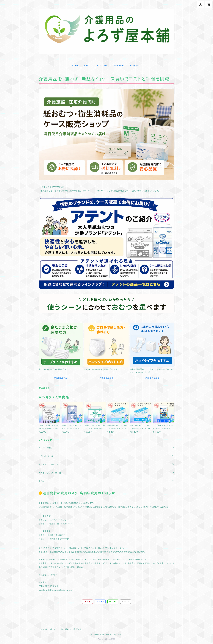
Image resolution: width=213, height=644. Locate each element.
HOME (75, 65)
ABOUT (88, 65)
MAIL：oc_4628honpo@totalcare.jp (55, 590)
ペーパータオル (45, 448)
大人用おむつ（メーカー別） (50, 473)
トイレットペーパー (47, 456)
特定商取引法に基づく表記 (71, 629)
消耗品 (42, 481)
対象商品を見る (61, 378)
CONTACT (136, 65)
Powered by (106, 639)
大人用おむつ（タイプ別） (49, 464)
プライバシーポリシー (49, 629)
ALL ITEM (102, 65)
